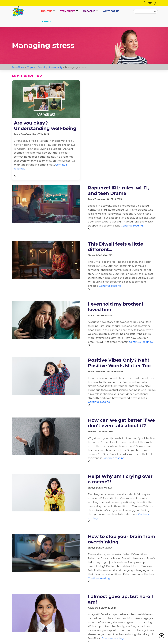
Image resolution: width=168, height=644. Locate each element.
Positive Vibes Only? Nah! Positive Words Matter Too (119, 363)
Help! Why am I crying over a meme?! (120, 479)
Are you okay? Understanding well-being (45, 126)
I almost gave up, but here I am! (120, 599)
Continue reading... (133, 226)
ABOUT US (46, 11)
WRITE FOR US (111, 11)
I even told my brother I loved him (116, 307)
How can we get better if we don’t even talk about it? (121, 423)
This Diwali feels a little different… (116, 247)
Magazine (89, 11)
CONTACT (46, 22)
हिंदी (150, 3)
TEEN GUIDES (68, 11)
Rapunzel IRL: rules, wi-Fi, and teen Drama (118, 191)
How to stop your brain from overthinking (122, 539)
